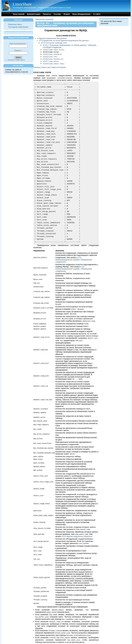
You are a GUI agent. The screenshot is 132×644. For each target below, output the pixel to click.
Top (35, 640)
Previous (37, 66)
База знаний (19, 14)
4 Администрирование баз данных (52, 38)
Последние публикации (18, 27)
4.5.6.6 (53, 58)
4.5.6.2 (54, 49)
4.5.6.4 (52, 54)
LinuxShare (22, 4)
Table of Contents (59, 66)
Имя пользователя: (18, 43)
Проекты (47, 14)
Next (44, 66)
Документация (34, 14)
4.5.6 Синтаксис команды (54, 43)
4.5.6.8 (54, 63)
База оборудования (82, 14)
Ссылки (57, 14)
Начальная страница (44, 19)
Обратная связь (15, 24)
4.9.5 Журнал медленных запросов (77, 532)
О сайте (97, 14)
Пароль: (18, 50)
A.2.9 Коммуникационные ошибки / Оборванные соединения (74, 258)
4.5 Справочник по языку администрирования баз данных (64, 41)
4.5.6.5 (50, 56)
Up (49, 66)
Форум (67, 14)
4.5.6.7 (51, 60)
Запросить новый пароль (16, 60)
